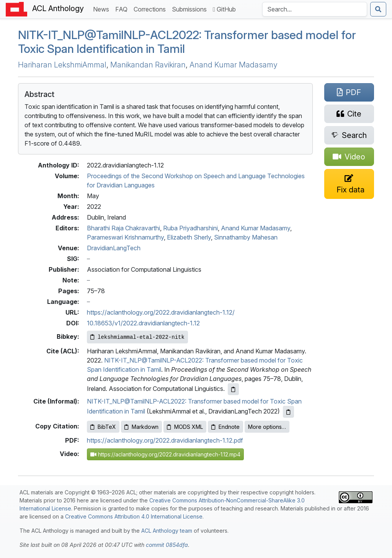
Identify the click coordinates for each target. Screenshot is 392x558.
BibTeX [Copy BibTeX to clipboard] (103, 427)
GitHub (224, 9)
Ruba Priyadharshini (190, 228)
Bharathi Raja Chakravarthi (123, 228)
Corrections (151, 9)
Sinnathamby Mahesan (246, 237)
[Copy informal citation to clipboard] (288, 412)
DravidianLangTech (114, 248)
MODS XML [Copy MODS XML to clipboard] (185, 427)
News (103, 9)
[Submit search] (378, 9)
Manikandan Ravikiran (148, 65)
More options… (267, 427)
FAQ (123, 9)
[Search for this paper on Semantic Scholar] (349, 135)
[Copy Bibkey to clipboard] (137, 337)
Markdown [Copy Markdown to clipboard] (141, 427)
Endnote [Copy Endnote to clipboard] (225, 427)
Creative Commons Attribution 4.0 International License (134, 516)
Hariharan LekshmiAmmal (62, 65)
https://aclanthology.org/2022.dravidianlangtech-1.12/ (161, 312)
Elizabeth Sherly (189, 237)
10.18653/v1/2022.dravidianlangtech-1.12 (143, 323)
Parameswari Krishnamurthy (125, 237)
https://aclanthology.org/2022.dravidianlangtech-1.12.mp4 (165, 454)
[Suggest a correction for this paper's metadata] (349, 184)
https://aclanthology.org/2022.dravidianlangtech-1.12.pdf (165, 440)
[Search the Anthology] (315, 9)
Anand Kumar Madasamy (234, 65)
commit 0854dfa (167, 545)
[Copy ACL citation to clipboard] (233, 389)
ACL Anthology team (167, 531)
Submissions (191, 9)
